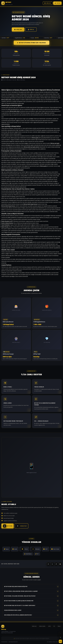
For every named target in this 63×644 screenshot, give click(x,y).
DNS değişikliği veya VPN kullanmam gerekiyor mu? (31, 615)
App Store (8, 526)
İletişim (59, 626)
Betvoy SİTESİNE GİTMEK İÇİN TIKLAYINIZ (31, 43)
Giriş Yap (48, 3)
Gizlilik (49, 626)
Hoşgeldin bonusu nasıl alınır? (31, 610)
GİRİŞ (60, 641)
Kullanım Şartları (42, 626)
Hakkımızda (34, 626)
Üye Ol (57, 3)
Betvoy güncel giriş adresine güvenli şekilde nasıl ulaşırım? (31, 591)
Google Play (21, 526)
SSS (54, 626)
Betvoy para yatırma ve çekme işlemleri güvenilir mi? (31, 601)
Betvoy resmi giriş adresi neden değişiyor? (31, 586)
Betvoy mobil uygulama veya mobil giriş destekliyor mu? (31, 596)
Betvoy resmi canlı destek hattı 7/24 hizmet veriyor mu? (31, 605)
